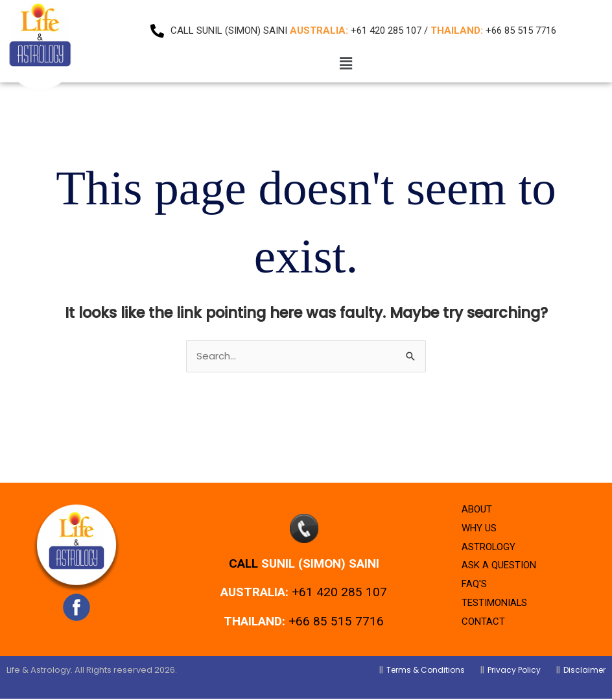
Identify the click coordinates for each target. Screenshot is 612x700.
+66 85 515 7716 (336, 622)
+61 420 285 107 (339, 593)
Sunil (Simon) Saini (320, 564)
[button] (346, 64)
